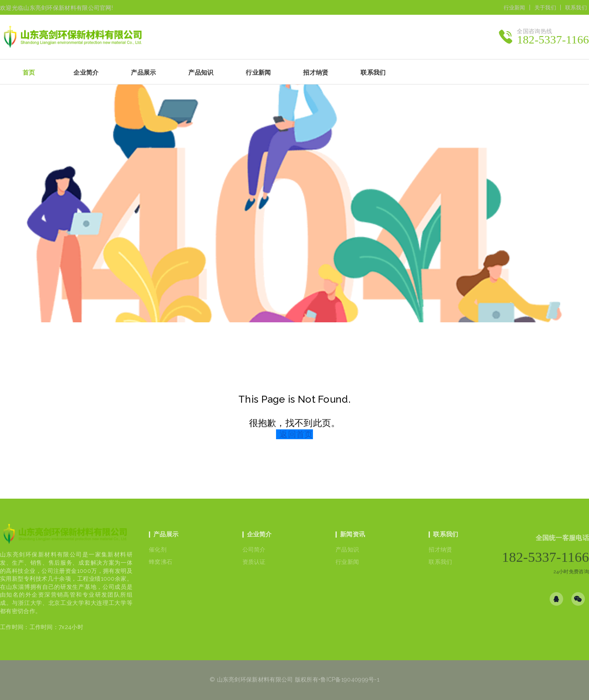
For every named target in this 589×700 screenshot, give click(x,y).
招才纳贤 (440, 550)
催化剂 (158, 550)
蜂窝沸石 (161, 562)
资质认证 (254, 562)
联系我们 (576, 8)
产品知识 (347, 550)
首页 (29, 73)
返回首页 (296, 434)
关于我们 (545, 8)
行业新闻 (515, 8)
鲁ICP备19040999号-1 (350, 679)
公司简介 (254, 550)
